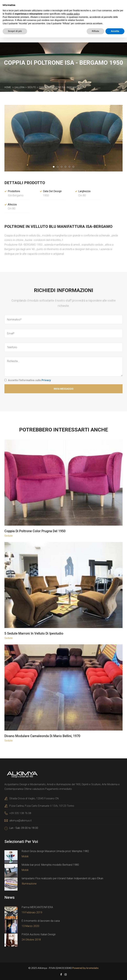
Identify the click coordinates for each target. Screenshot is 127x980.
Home (8, 87)
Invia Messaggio (64, 389)
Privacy (46, 380)
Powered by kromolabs (85, 968)
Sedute (32, 87)
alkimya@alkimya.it (20, 820)
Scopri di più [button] (15, 31)
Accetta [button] (115, 31)
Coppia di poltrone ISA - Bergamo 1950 (61, 87)
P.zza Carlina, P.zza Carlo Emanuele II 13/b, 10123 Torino (42, 806)
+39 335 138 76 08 (20, 813)
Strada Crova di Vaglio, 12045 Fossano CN (34, 798)
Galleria (20, 87)
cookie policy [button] (73, 14)
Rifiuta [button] (95, 31)
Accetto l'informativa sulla (29, 380)
